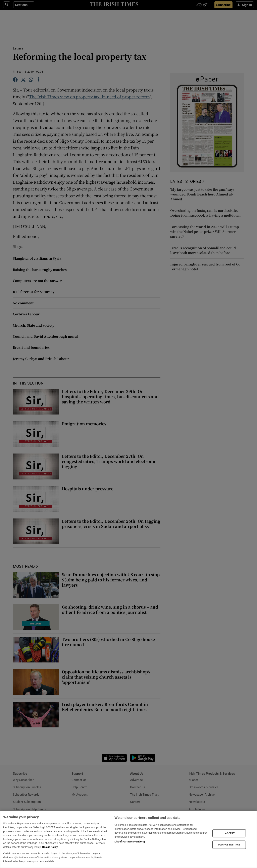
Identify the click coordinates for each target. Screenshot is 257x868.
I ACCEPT (229, 833)
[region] (128, 839)
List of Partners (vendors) (130, 842)
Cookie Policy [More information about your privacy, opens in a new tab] (50, 847)
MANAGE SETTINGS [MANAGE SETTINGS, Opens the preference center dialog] (229, 845)
